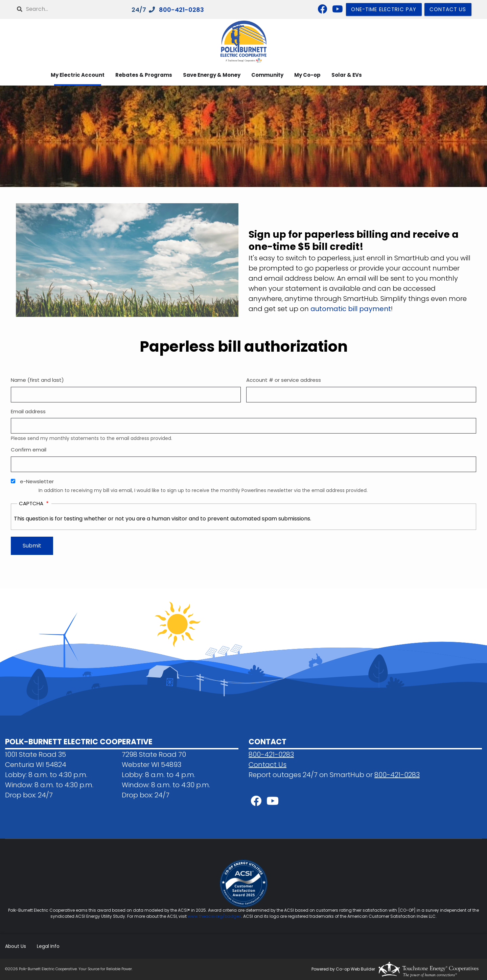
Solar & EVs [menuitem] (347, 75)
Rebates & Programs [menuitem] (144, 75)
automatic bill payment (351, 309)
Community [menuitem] (267, 75)
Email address (28, 411)
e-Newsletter (37, 481)
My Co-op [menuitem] (307, 75)
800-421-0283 (181, 10)
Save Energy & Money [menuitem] (212, 75)
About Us (16, 946)
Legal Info (48, 946)
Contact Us (268, 765)
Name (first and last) (37, 380)
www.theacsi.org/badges (214, 916)
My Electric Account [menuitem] (78, 75)
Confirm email (29, 450)
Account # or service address (284, 380)
